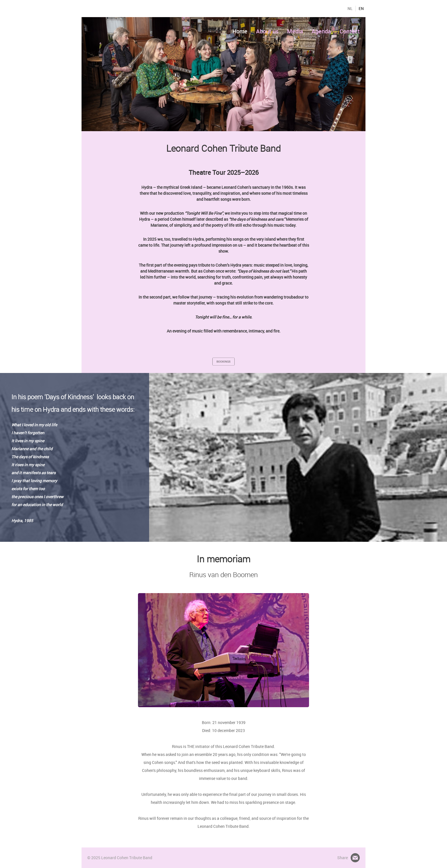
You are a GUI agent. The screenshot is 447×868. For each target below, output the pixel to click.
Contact (350, 31)
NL (350, 9)
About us (267, 31)
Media (295, 31)
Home (240, 31)
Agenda (321, 31)
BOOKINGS (223, 361)
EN (361, 9)
